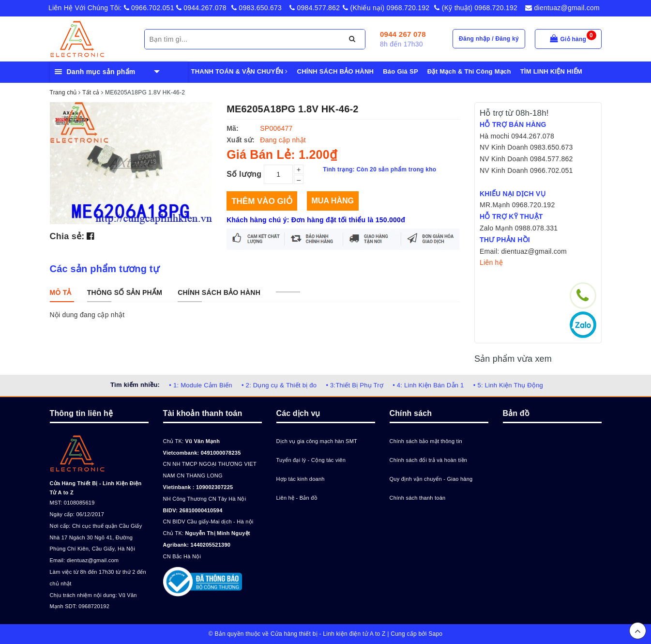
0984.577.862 (315, 8)
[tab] (61, 292)
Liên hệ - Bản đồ (297, 498)
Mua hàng (333, 201)
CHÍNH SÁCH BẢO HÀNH (336, 71)
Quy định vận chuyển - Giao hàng (431, 479)
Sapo (435, 634)
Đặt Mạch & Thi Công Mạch (469, 71)
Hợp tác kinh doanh (301, 479)
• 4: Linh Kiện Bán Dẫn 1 (428, 385)
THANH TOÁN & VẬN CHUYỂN (240, 71)
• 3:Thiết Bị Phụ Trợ (355, 385)
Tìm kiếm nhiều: (135, 385)
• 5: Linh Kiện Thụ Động (508, 385)
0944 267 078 (403, 34)
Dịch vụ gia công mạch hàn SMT (317, 441)
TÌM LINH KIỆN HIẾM (551, 71)
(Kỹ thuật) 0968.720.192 (476, 8)
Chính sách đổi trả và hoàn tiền (429, 460)
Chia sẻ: (67, 236)
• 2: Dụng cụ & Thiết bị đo (279, 385)
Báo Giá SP (401, 71)
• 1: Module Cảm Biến (200, 385)
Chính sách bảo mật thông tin (426, 441)
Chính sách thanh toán (418, 498)
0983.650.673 (257, 8)
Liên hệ (491, 262)
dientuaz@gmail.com (562, 8)
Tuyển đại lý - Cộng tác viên (311, 460)
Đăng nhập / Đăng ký (489, 39)
